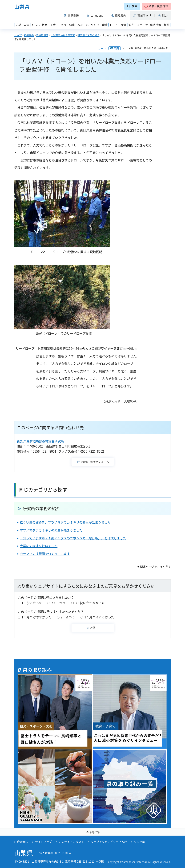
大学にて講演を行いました (39, 546)
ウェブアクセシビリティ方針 (109, 842)
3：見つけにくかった (99, 617)
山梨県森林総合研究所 (63, 35)
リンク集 (139, 842)
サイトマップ (43, 842)
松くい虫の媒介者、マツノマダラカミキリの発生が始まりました (65, 522)
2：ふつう (58, 603)
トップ (18, 35)
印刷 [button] (116, 48)
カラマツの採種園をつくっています (45, 554)
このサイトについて (71, 842)
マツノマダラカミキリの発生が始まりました (51, 530)
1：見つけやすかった (37, 617)
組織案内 (29, 35)
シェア (102, 49)
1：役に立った (32, 603)
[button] (156, 6)
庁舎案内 (23, 842)
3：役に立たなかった (90, 603)
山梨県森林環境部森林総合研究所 (41, 441)
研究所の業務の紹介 (89, 35)
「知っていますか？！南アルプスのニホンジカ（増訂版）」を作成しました (73, 538)
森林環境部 (42, 35)
